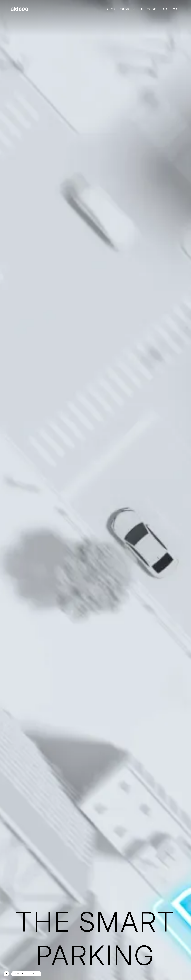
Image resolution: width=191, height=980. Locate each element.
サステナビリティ (170, 9)
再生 (6, 974)
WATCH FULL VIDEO (28, 974)
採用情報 (152, 9)
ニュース (138, 9)
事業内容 (125, 9)
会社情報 (111, 9)
